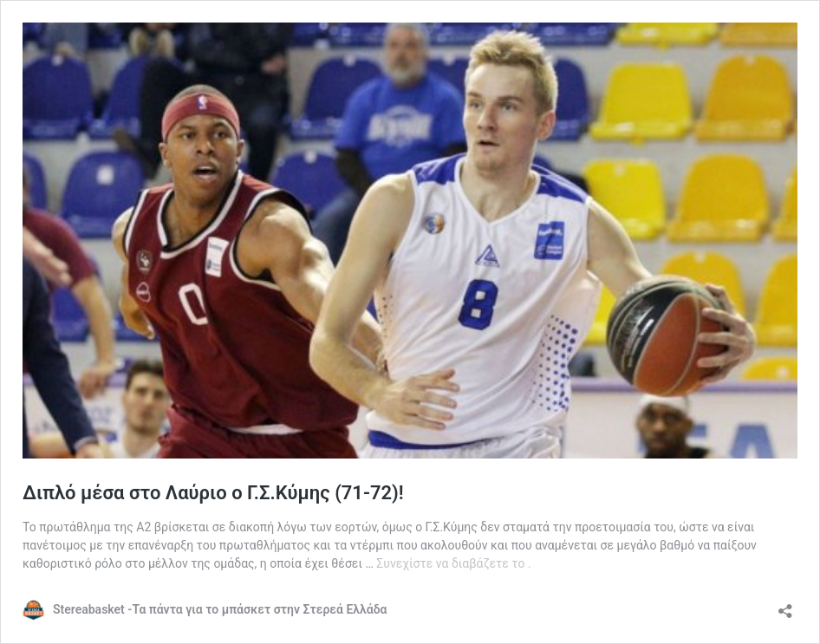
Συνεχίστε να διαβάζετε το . (453, 563)
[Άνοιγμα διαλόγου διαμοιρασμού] (785, 605)
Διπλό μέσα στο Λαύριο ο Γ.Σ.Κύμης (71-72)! (213, 493)
